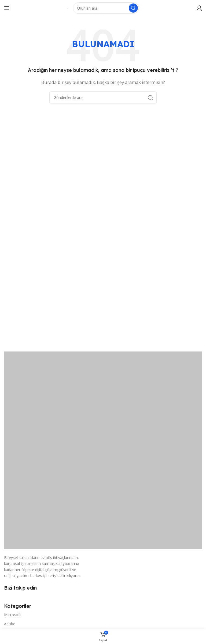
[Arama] (106, 8)
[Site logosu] (67, 8)
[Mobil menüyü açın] (7, 8)
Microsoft (12, 615)
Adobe (10, 624)
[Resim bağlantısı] (103, 450)
